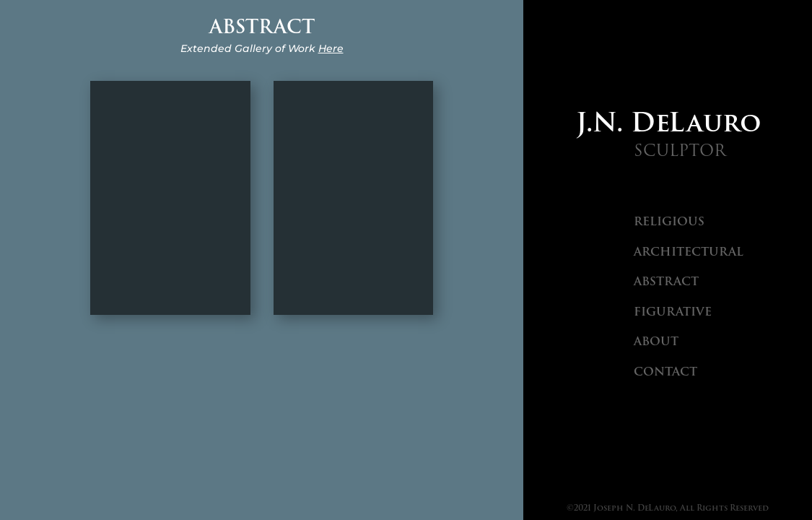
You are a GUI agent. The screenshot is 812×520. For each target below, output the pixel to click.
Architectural (689, 252)
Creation (170, 198)
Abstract (666, 281)
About (656, 341)
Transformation (353, 198)
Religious (669, 221)
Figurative (673, 312)
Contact (665, 372)
